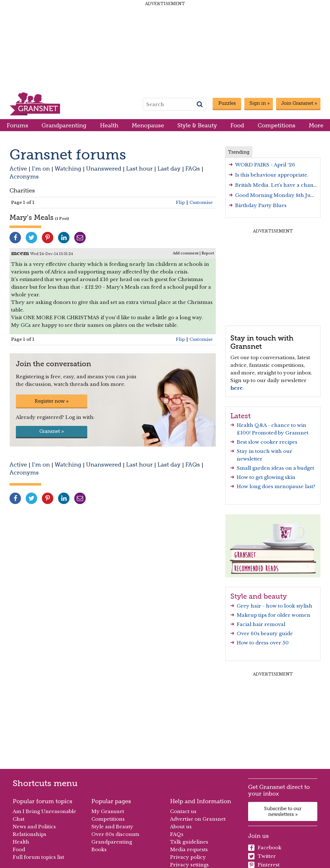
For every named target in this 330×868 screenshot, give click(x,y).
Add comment (186, 253)
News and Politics (34, 827)
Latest (241, 416)
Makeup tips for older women (274, 615)
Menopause (148, 125)
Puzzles (227, 103)
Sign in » (260, 103)
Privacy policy (188, 857)
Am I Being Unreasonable (44, 811)
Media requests (189, 849)
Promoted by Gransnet (280, 433)
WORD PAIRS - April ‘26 (265, 165)
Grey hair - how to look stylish (274, 606)
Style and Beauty (112, 827)
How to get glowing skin (266, 477)
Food (237, 125)
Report (208, 253)
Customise (201, 202)
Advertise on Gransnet (198, 819)
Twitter (262, 856)
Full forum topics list (38, 857)
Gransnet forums (68, 155)
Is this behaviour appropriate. (272, 175)
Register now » (52, 401)
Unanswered (104, 168)
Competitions (277, 125)
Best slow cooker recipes (267, 442)
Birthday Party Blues (261, 205)
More (316, 125)
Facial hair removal (261, 624)
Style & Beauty (197, 125)
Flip (180, 202)
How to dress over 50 (263, 643)
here (237, 388)
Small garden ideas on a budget (275, 468)
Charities (22, 190)
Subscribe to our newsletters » (283, 811)
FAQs (193, 168)
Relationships (30, 834)
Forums (17, 125)
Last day (169, 168)
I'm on (41, 168)
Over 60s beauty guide (265, 633)
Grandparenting (64, 125)
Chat (19, 819)
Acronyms (24, 176)
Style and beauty (259, 596)
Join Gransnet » (299, 103)
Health (109, 125)
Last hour (139, 168)
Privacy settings (189, 865)
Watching (68, 168)
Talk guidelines (189, 842)
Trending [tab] (239, 152)
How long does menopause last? (276, 486)
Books (99, 849)
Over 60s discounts (115, 834)
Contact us (183, 811)
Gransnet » (52, 431)
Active (18, 168)
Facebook (265, 848)
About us (181, 827)
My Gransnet (108, 811)
